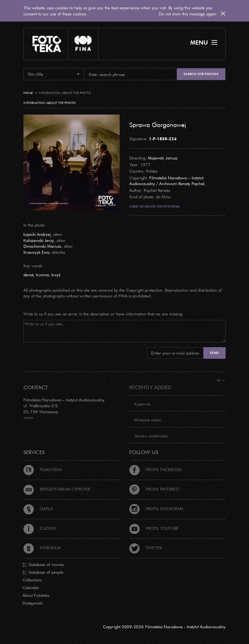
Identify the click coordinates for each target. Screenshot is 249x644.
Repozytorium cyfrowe (57, 489)
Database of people (43, 572)
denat (28, 275)
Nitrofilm (42, 548)
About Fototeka (36, 595)
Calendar (31, 588)
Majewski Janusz (163, 158)
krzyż (56, 275)
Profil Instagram (156, 509)
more (28, 417)
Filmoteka (43, 469)
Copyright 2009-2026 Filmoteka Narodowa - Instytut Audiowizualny (164, 627)
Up (221, 380)
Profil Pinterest (155, 489)
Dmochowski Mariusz (42, 246)
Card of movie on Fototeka (155, 206)
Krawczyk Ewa (36, 252)
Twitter (146, 548)
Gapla (38, 509)
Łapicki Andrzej (37, 234)
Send (214, 353)
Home (28, 93)
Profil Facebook (156, 469)
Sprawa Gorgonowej (158, 125)
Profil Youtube (154, 528)
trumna (42, 275)
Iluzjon (40, 528)
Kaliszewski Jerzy (39, 240)
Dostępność (33, 603)
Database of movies (43, 565)
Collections (32, 580)
